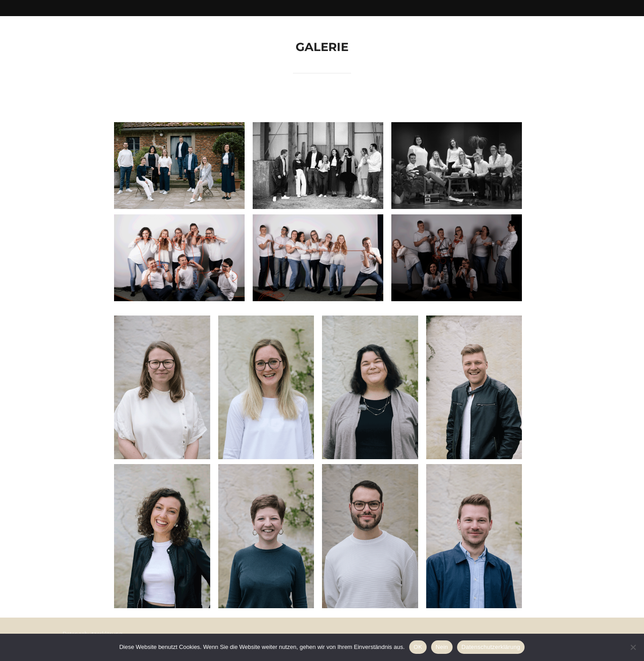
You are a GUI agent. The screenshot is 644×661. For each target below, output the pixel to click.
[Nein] (633, 647)
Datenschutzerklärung (491, 647)
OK (418, 647)
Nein (442, 647)
